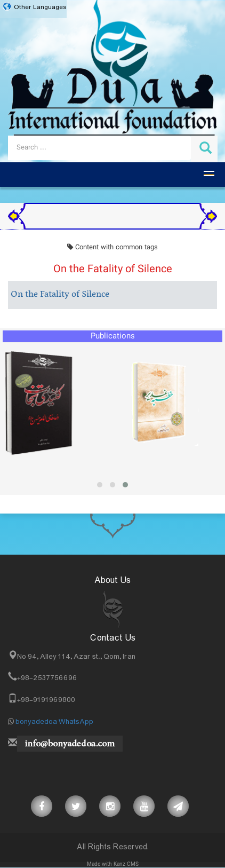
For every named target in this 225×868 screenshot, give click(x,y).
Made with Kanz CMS (113, 865)
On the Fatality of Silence (60, 295)
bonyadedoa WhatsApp (54, 722)
